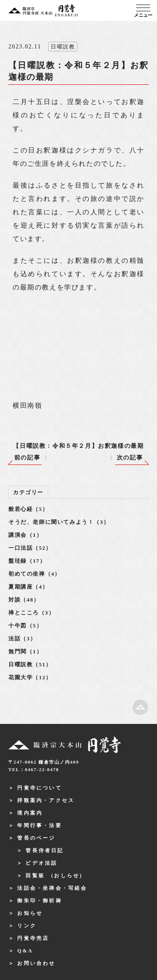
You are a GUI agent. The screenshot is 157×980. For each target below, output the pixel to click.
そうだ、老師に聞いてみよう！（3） (59, 522)
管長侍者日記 (45, 851)
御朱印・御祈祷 (39, 901)
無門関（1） (25, 651)
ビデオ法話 (41, 863)
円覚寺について (39, 788)
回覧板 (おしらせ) (54, 876)
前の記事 (27, 458)
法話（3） (22, 639)
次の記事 (130, 458)
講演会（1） (25, 535)
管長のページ (36, 838)
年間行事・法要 (39, 825)
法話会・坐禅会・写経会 (52, 888)
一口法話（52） (30, 548)
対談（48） (24, 600)
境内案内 (30, 813)
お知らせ (30, 913)
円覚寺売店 (33, 938)
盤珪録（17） (27, 561)
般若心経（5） (28, 509)
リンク (27, 926)
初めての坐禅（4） (35, 574)
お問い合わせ (36, 963)
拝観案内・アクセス (46, 800)
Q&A (25, 951)
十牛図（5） (25, 626)
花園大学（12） (30, 677)
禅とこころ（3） (31, 613)
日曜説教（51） (30, 664)
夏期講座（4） (28, 587)
